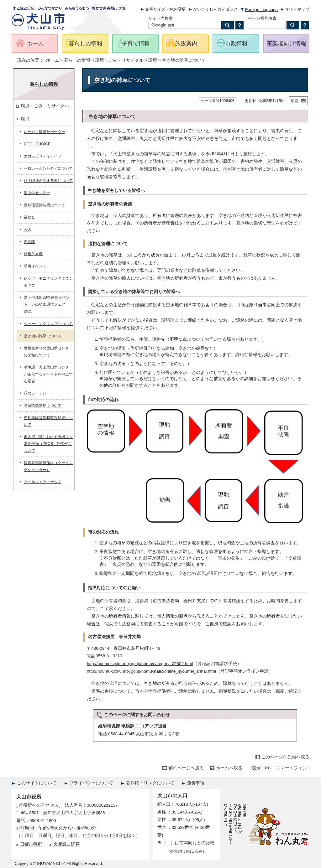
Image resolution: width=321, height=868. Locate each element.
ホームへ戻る (229, 768)
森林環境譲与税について (45, 205)
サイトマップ (297, 9)
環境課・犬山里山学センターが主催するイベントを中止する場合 (48, 374)
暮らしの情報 (77, 60)
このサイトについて (37, 783)
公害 (28, 230)
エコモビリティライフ (43, 156)
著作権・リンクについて (150, 783)
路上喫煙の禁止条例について (48, 181)
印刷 (294, 101)
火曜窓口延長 (66, 844)
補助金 (29, 217)
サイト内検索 (160, 18)
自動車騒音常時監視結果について (48, 421)
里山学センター (37, 193)
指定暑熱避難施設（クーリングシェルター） (48, 466)
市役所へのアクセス (39, 805)
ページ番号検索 (262, 18)
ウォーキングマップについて (48, 324)
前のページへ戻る (186, 768)
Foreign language (261, 10)
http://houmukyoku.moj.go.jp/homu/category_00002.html (140, 664)
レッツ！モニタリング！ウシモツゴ (48, 282)
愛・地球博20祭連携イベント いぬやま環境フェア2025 (47, 304)
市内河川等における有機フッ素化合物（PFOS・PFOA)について (48, 444)
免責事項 (196, 783)
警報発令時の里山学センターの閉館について (48, 352)
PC (268, 768)
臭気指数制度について (43, 406)
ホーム (53, 60)
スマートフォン (292, 768)
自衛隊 (29, 242)
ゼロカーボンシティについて (48, 168)
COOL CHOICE (37, 144)
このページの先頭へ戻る (285, 757)
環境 (153, 60)
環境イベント (35, 266)
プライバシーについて (91, 783)
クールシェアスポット (43, 482)
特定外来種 (33, 254)
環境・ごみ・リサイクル (119, 60)
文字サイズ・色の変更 (166, 9)
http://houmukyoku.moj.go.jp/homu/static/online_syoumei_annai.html (151, 671)
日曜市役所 (31, 844)
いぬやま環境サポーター (45, 132)
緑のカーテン (35, 393)
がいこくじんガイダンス (216, 9)
